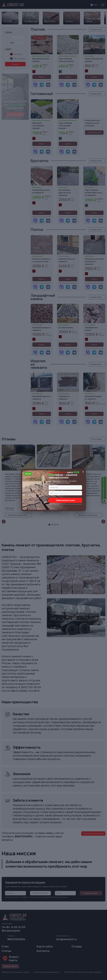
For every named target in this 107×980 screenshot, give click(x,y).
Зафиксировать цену (65, 500)
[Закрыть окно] (83, 472)
